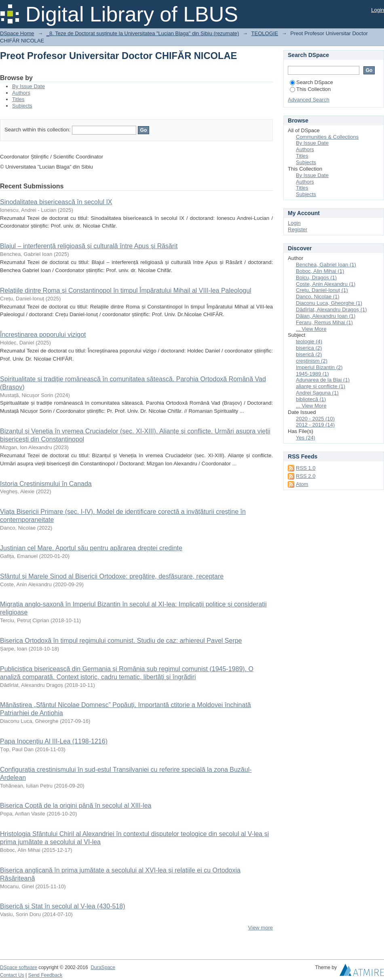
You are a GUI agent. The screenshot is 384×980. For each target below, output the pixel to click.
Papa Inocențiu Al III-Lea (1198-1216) (54, 741)
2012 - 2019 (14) (315, 425)
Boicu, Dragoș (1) (316, 278)
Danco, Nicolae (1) (318, 297)
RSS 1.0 (306, 468)
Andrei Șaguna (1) (317, 393)
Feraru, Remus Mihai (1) (324, 322)
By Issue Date (28, 86)
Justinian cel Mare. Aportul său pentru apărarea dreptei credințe (91, 548)
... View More (311, 329)
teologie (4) (309, 341)
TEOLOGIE (265, 33)
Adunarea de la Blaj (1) (323, 380)
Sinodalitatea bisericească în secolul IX (56, 202)
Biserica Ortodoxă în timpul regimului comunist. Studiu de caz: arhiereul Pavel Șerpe (121, 641)
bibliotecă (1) (311, 399)
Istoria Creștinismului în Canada (46, 484)
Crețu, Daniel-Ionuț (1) (322, 290)
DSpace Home (17, 33)
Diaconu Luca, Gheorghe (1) (329, 303)
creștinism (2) (312, 361)
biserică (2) (309, 354)
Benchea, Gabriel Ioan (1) (326, 265)
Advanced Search (309, 100)
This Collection (310, 89)
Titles (18, 99)
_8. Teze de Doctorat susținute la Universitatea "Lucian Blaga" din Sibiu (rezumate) (143, 33)
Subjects (22, 106)
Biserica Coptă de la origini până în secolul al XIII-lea (76, 806)
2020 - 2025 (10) (315, 419)
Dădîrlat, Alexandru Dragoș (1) (331, 309)
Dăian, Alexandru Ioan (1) (326, 316)
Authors (21, 93)
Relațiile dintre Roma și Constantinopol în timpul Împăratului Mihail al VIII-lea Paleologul (126, 290)
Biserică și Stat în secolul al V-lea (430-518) (62, 906)
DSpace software (19, 967)
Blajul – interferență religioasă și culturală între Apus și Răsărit (89, 246)
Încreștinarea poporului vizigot (43, 335)
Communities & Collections (327, 137)
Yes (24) (306, 438)
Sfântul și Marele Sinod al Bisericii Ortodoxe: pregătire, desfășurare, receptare (112, 576)
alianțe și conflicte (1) (321, 386)
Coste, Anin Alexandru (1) (326, 284)
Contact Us (12, 975)
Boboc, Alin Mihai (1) (320, 271)
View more (261, 928)
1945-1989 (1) (312, 374)
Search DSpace (311, 82)
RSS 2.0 (306, 476)
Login (378, 10)
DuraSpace (103, 967)
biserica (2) (309, 348)
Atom (302, 484)
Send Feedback (45, 975)
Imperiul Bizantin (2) (319, 367)
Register (297, 229)
